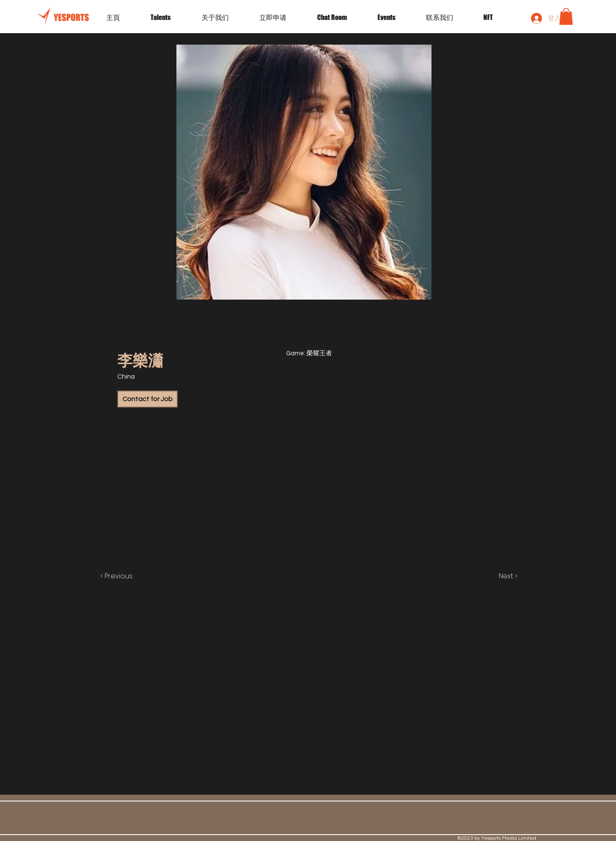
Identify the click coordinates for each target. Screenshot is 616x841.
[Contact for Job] (148, 399)
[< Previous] (125, 576)
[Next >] (499, 576)
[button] (395, 17)
